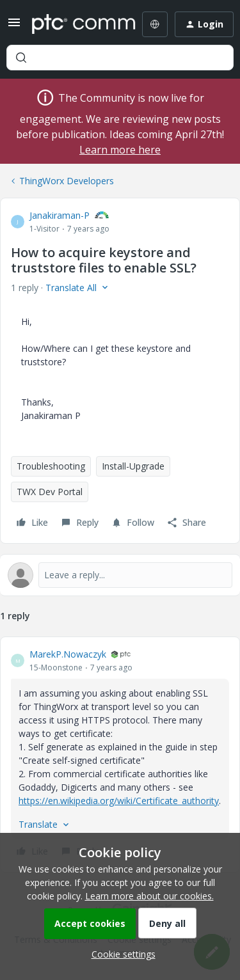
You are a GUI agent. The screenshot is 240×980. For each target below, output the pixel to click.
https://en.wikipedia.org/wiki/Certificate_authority (119, 801)
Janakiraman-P (60, 215)
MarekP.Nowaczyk (68, 654)
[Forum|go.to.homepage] (75, 24)
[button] (14, 27)
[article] (120, 755)
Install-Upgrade (133, 466)
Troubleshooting (51, 466)
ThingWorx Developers (67, 181)
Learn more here (120, 150)
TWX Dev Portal (50, 492)
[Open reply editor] (120, 575)
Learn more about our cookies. (149, 896)
